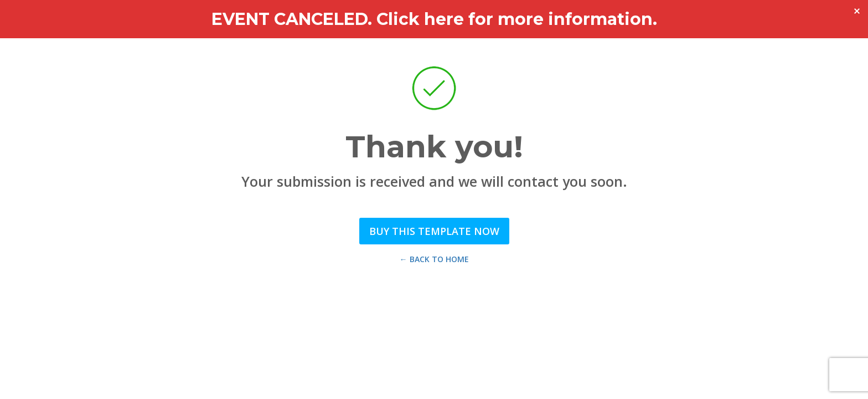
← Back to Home (434, 259)
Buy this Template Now (434, 231)
